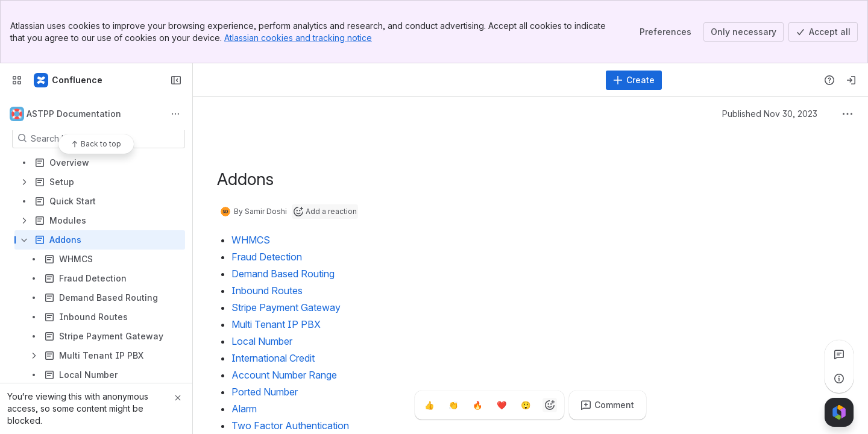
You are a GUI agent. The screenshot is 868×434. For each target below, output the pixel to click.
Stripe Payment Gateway (286, 307)
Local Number (262, 341)
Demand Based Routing (283, 274)
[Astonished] (526, 405)
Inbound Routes (267, 291)
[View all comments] (839, 354)
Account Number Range (284, 375)
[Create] (634, 80)
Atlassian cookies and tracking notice (298, 38)
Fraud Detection (267, 257)
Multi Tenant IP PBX (276, 324)
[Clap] (453, 405)
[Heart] (502, 405)
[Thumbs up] (429, 405)
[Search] (401, 80)
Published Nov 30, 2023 (770, 114)
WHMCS (251, 240)
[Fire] (477, 405)
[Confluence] (69, 80)
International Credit (273, 358)
